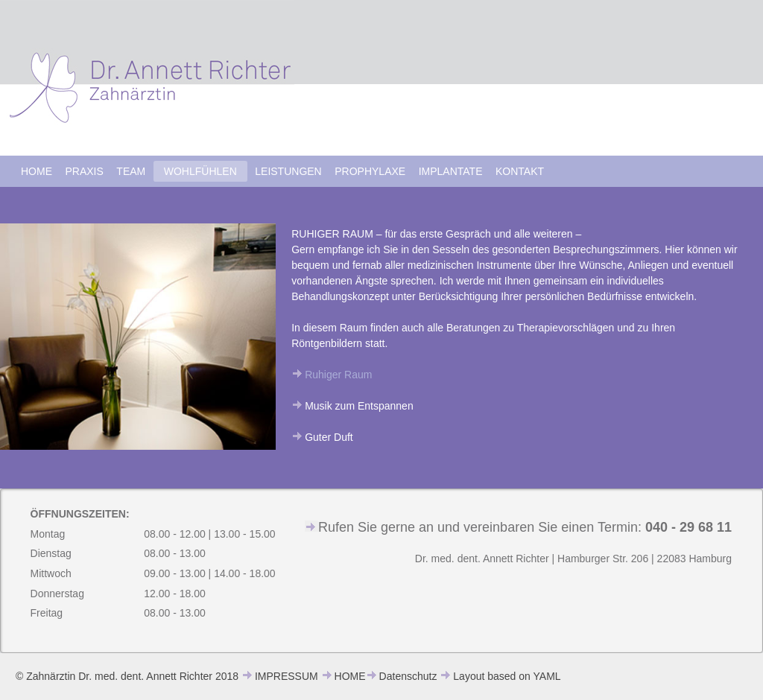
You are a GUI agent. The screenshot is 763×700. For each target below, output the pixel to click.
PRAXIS (85, 171)
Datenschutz (408, 676)
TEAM (131, 171)
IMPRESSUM (286, 676)
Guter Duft (329, 437)
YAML (547, 676)
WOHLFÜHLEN (200, 171)
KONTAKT (520, 171)
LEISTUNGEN (288, 171)
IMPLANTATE (451, 171)
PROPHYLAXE (370, 171)
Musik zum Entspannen (359, 406)
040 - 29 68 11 (688, 527)
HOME (37, 171)
